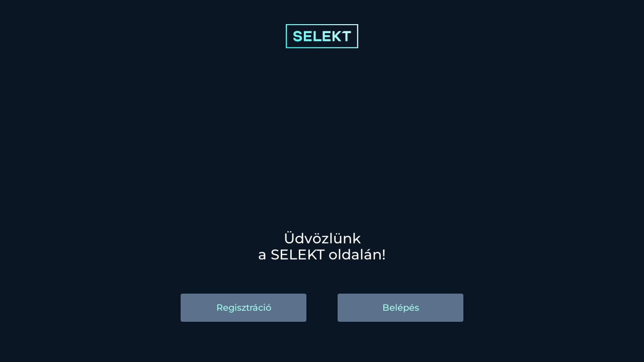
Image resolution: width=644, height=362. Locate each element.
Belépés (401, 308)
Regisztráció (244, 308)
